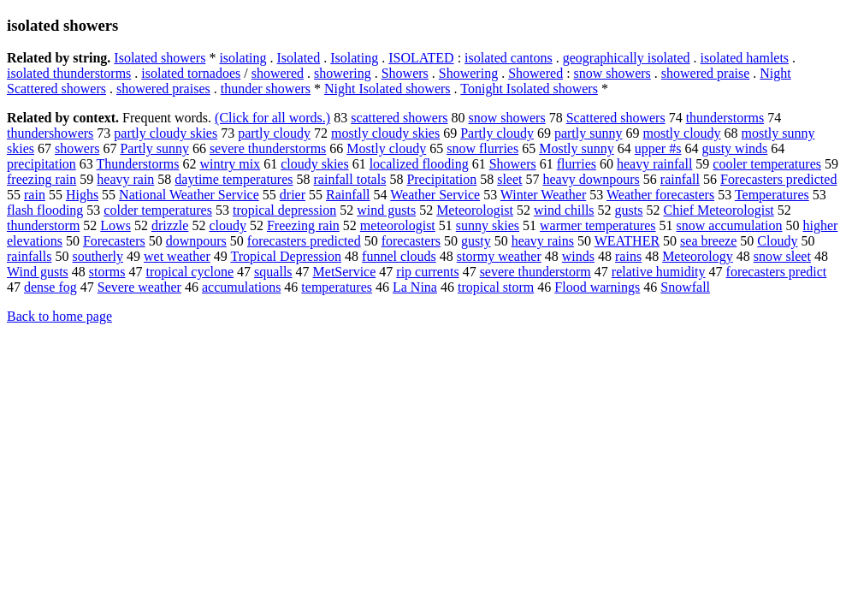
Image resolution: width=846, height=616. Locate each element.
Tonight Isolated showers (529, 89)
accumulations (241, 287)
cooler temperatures (767, 164)
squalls (273, 272)
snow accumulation (730, 225)
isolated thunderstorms (69, 73)
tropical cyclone (189, 272)
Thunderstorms (138, 164)
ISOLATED (421, 58)
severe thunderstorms (268, 148)
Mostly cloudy (386, 148)
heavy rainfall (654, 164)
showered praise (706, 73)
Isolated (299, 58)
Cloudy (777, 241)
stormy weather (499, 256)
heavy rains (543, 241)
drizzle (170, 225)
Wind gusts (38, 272)
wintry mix (230, 164)
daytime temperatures (234, 179)
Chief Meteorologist (718, 210)
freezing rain (41, 179)
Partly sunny (154, 148)
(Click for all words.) (272, 118)
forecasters (411, 241)
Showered (535, 73)
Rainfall (348, 195)
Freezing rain (303, 225)
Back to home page (59, 316)
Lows (115, 225)
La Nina (415, 287)
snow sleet (782, 256)
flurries (577, 164)
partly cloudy (274, 133)
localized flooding (419, 164)
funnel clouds (399, 256)
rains (628, 256)
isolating (243, 58)
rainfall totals (350, 179)
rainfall (680, 179)
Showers (405, 73)
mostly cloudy (681, 133)
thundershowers (50, 133)
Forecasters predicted (778, 179)
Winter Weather (543, 195)
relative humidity (659, 272)
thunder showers (266, 89)
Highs (82, 195)
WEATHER (627, 241)
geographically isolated (627, 58)
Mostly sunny (577, 148)
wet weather (177, 256)
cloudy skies (315, 164)
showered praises (163, 89)
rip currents (427, 272)
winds (578, 256)
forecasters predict (777, 272)
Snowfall (685, 287)
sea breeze (708, 241)
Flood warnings (597, 287)
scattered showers (399, 118)
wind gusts (386, 210)
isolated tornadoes (191, 73)
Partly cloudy (497, 133)
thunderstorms (725, 118)
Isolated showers (160, 58)
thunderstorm (43, 225)
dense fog (50, 287)
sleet (509, 179)
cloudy (228, 225)
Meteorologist (475, 210)
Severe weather (139, 287)
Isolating (354, 58)
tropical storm (496, 287)
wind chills (564, 210)
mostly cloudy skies (385, 133)
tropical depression (284, 210)
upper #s (658, 148)
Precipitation (441, 179)
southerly (98, 256)
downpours (196, 241)
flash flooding (45, 210)
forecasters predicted (304, 241)
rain (35, 195)
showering (343, 73)
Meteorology (698, 256)
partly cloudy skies (166, 133)
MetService (345, 272)
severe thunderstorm (535, 272)
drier (293, 195)
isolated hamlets (745, 58)
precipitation (41, 164)
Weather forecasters (660, 195)
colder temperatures (158, 210)
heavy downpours (591, 179)
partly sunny (589, 133)
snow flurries (482, 148)
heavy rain (125, 179)
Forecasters (114, 241)
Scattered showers (616, 118)
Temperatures (772, 195)
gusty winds (734, 148)
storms (107, 272)
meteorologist (398, 225)
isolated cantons (509, 58)
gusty (476, 241)
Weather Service (435, 195)
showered (278, 73)
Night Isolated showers (388, 89)
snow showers (612, 73)
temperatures (337, 287)
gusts (629, 210)
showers (77, 148)
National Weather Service (189, 195)
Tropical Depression (286, 256)
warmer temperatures (598, 225)
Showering (468, 73)
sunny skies (488, 225)
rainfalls (29, 256)
